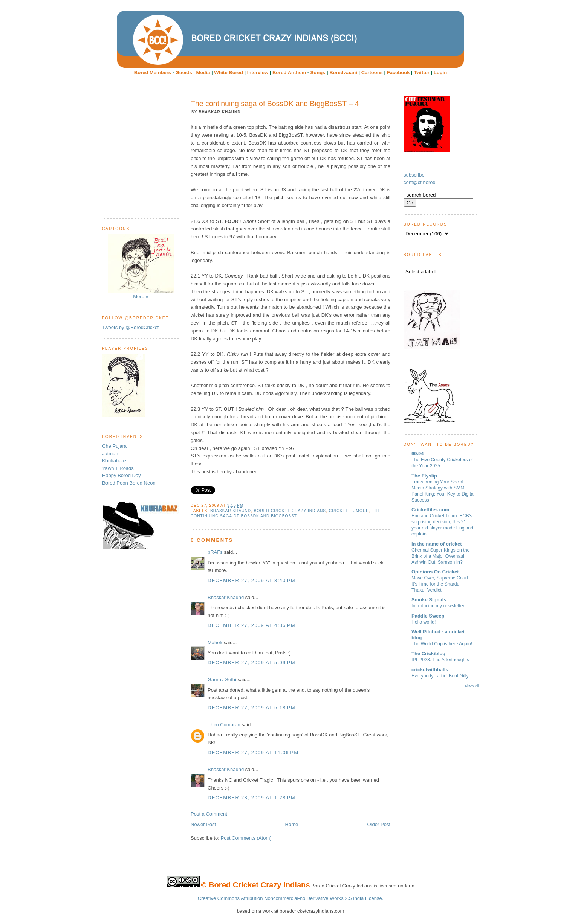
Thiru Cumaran (224, 725)
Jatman (110, 454)
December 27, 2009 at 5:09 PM (252, 663)
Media (203, 72)
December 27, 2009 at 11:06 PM (253, 752)
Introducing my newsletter (438, 606)
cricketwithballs (430, 670)
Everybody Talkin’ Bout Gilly (440, 676)
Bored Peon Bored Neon (129, 483)
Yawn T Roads (118, 468)
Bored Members (153, 72)
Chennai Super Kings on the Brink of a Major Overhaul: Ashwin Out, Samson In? (440, 556)
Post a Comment (209, 814)
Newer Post (203, 824)
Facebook (398, 72)
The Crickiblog (428, 653)
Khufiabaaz (114, 461)
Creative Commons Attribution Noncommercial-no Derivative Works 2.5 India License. (291, 898)
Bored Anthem (289, 72)
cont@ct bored (420, 182)
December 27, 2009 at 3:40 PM (252, 580)
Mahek (215, 643)
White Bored (229, 72)
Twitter (422, 72)
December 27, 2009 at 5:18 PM (252, 708)
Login (440, 72)
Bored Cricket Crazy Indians (290, 511)
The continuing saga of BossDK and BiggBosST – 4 (275, 104)
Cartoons (372, 72)
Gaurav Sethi (223, 679)
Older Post (379, 824)
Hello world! (424, 622)
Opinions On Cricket (435, 572)
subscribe (414, 175)
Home (292, 824)
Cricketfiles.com (430, 510)
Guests (184, 72)
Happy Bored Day (122, 475)
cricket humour (349, 511)
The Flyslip (424, 476)
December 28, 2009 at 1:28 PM (252, 798)
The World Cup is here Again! (442, 644)
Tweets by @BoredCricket (130, 327)
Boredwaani (343, 72)
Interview (258, 72)
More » (141, 267)
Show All (472, 685)
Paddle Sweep (428, 616)
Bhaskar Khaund (231, 511)
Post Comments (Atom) (246, 838)
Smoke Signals (429, 600)
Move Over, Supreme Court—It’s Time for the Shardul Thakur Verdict (442, 584)
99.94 (418, 454)
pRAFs (215, 552)
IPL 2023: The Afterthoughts (440, 660)
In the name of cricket (437, 544)
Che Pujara (114, 446)
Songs (318, 72)
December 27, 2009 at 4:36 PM (252, 625)
